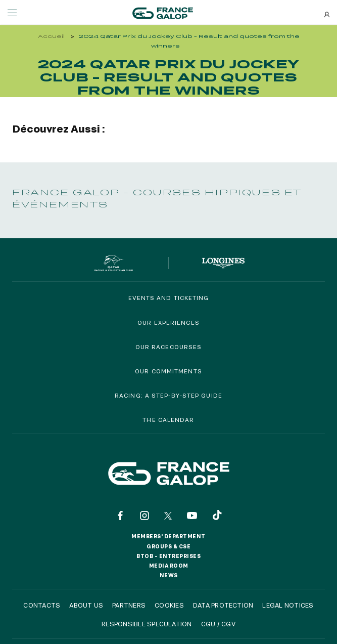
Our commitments (169, 371)
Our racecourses (169, 347)
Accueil (51, 36)
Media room (169, 566)
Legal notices (288, 605)
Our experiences (169, 323)
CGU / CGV (218, 624)
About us (86, 605)
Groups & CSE (169, 546)
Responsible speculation (147, 624)
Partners (129, 605)
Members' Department (169, 536)
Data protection (223, 605)
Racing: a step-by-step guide (169, 395)
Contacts (42, 605)
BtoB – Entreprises (169, 556)
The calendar (168, 420)
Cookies (169, 605)
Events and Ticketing (169, 298)
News (169, 575)
